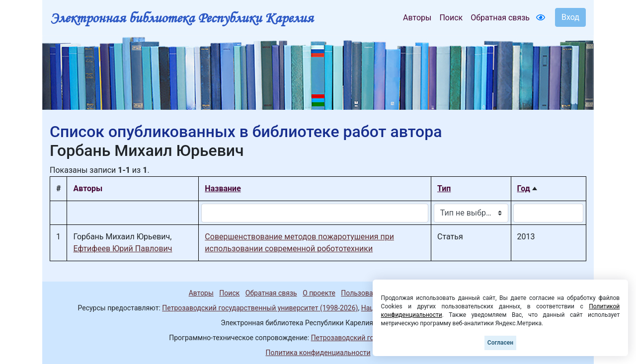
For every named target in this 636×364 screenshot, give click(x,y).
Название (223, 188)
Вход (570, 17)
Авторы (417, 18)
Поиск (451, 18)
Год (524, 188)
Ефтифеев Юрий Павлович (122, 249)
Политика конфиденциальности (318, 353)
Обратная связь (500, 18)
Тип (444, 188)
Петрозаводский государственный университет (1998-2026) (260, 308)
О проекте (319, 293)
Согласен (500, 343)
